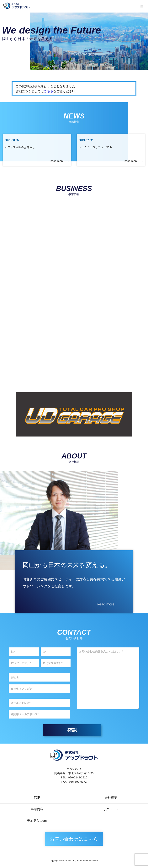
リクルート (111, 809)
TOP (37, 798)
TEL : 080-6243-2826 (74, 777)
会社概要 (111, 798)
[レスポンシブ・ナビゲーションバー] (142, 6)
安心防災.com (37, 821)
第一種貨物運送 (37, 232)
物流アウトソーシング (37, 348)
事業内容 (37, 809)
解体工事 (111, 232)
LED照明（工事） (111, 348)
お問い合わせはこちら (74, 839)
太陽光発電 (37, 290)
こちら (48, 91)
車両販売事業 (111, 290)
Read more (57, 161)
